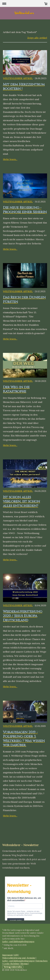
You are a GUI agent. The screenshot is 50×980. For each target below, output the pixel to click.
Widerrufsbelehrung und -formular (19, 958)
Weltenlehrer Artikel (18, 78)
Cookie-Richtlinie (11, 964)
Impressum (7, 955)
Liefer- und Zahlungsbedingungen (18, 942)
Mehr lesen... (10, 159)
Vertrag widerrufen (13, 967)
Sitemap (24, 964)
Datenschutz (42, 961)
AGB (16, 955)
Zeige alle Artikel (37, 38)
